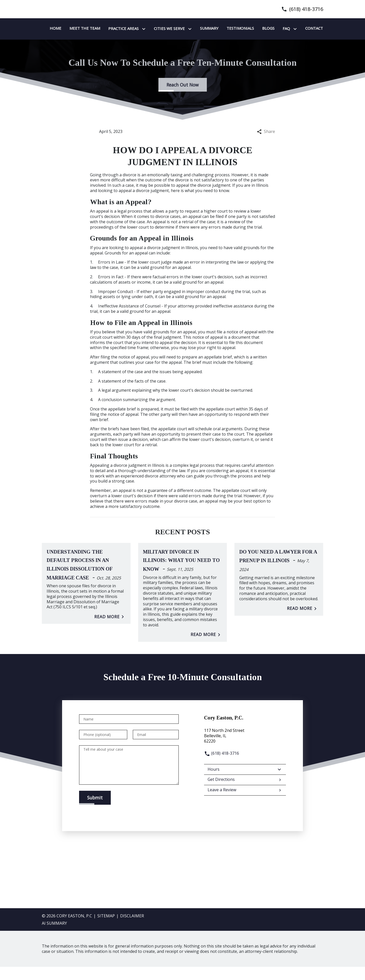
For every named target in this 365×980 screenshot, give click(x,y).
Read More (110, 630)
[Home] (119, 28)
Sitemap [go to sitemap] (106, 929)
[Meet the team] (148, 28)
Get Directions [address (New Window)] (245, 793)
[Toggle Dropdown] (208, 29)
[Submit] (95, 811)
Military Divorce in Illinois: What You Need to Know (181, 574)
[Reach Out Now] (183, 98)
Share (266, 145)
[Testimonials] (304, 28)
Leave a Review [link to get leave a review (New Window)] (245, 803)
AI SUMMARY (54, 936)
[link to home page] (74, 35)
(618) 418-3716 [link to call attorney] (306, 9)
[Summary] (273, 28)
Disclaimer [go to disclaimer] (132, 929)
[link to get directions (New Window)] (245, 749)
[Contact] (165, 42)
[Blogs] (119, 42)
